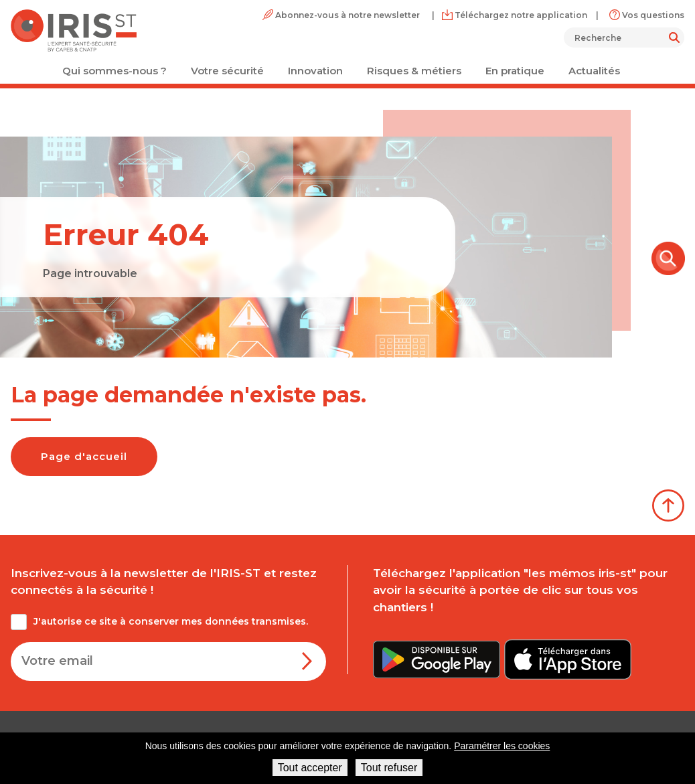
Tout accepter (310, 768)
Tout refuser (389, 768)
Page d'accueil (84, 456)
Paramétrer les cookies (502, 746)
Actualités (594, 71)
